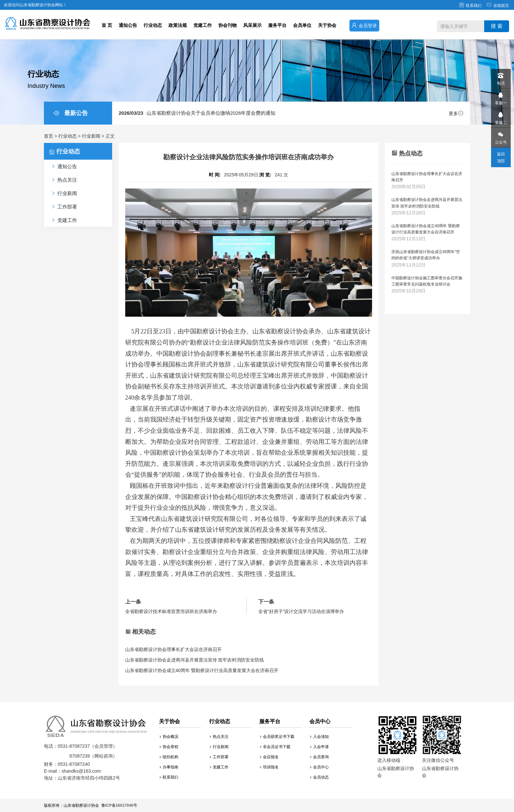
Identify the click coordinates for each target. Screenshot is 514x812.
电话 (501, 77)
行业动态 (153, 25)
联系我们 (470, 6)
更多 (456, 113)
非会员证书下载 (275, 747)
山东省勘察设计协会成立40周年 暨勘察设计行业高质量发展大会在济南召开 (202, 670)
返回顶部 (501, 158)
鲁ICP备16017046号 (119, 805)
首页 (49, 136)
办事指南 (169, 767)
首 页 (107, 25)
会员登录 (364, 25)
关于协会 (327, 25)
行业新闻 (91, 136)
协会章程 (169, 747)
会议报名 (269, 757)
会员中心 (319, 767)
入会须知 (319, 737)
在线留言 (498, 6)
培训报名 (269, 767)
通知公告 (128, 25)
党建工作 (203, 25)
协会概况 (169, 737)
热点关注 (219, 737)
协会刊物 (227, 25)
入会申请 (319, 747)
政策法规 (178, 25)
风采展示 (252, 25)
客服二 (501, 117)
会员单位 (302, 25)
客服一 (501, 97)
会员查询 (319, 757)
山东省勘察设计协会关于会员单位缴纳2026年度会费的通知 (197, 113)
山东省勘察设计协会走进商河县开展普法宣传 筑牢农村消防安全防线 (195, 660)
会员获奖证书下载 (277, 737)
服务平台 (277, 25)
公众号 (501, 136)
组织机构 (169, 757)
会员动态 (319, 777)
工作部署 (219, 757)
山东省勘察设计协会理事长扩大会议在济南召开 (173, 649)
